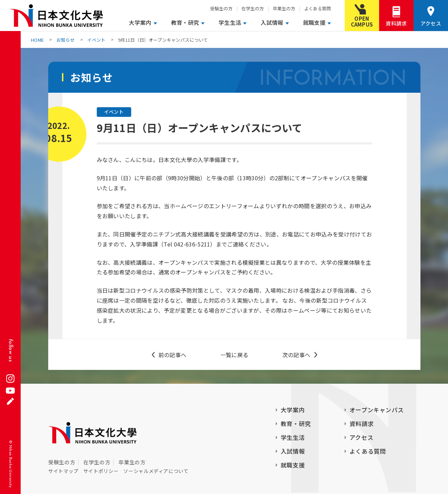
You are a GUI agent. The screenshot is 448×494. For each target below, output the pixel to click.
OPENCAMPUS (362, 21)
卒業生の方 (284, 8)
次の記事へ (296, 355)
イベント (96, 40)
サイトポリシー (101, 471)
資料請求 (396, 23)
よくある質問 (317, 8)
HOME (37, 40)
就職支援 (314, 22)
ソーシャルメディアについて (156, 471)
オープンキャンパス (377, 410)
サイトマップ (63, 471)
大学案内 (140, 22)
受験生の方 (221, 8)
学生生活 (230, 22)
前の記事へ (173, 355)
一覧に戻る (235, 355)
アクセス (431, 23)
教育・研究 (185, 22)
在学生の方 (253, 8)
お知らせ (66, 40)
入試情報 (272, 22)
